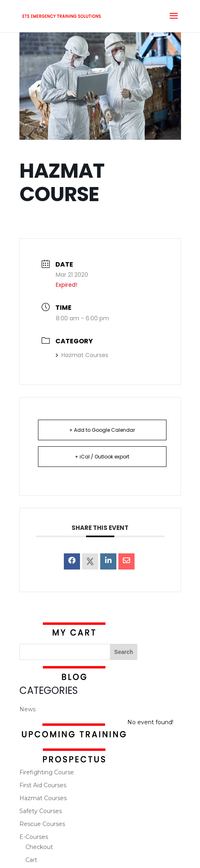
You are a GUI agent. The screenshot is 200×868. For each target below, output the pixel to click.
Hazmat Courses (82, 355)
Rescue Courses (42, 824)
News (27, 709)
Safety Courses (41, 811)
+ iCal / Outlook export (102, 457)
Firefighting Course (47, 772)
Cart (31, 860)
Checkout (39, 847)
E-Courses (34, 837)
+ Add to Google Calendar (102, 430)
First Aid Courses (43, 785)
